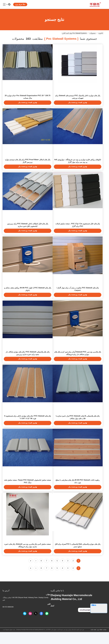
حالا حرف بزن (20, 4)
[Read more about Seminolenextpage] (36, 580)
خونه (101, 33)
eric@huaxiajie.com (88, 622)
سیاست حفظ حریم (102, 641)
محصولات (93, 33)
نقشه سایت (93, 641)
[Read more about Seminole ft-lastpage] (31, 580)
